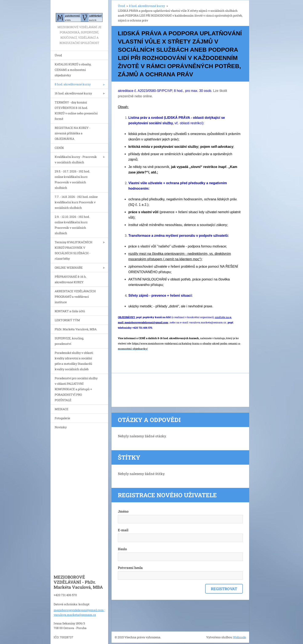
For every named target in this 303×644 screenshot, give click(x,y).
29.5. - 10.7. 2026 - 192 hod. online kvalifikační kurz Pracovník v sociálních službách (72, 179)
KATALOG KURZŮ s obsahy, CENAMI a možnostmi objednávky (73, 70)
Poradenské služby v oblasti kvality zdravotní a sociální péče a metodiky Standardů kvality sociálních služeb (74, 361)
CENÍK (59, 148)
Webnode (239, 637)
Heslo (122, 549)
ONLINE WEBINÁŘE (69, 268)
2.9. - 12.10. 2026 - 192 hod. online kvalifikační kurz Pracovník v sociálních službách (72, 225)
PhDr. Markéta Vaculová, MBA (76, 329)
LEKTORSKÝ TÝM (67, 320)
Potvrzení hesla (130, 568)
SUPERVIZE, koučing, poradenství (69, 341)
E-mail (123, 530)
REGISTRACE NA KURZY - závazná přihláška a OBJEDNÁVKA (72, 133)
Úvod (58, 55)
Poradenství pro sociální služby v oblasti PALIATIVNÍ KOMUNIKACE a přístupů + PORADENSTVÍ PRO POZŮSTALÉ (76, 389)
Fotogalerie (62, 418)
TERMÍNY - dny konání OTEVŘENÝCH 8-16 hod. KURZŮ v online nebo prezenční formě (76, 110)
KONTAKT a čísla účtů (70, 311)
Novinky (61, 427)
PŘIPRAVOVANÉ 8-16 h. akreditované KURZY (71, 279)
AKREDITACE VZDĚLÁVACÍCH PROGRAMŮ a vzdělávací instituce (75, 297)
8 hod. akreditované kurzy (73, 84)
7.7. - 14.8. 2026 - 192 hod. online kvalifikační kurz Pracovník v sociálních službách (76, 202)
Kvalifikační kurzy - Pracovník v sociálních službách (76, 159)
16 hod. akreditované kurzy (73, 93)
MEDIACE (62, 409)
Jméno (123, 511)
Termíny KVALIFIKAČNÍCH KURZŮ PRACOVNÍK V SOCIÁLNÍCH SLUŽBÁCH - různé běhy (74, 250)
